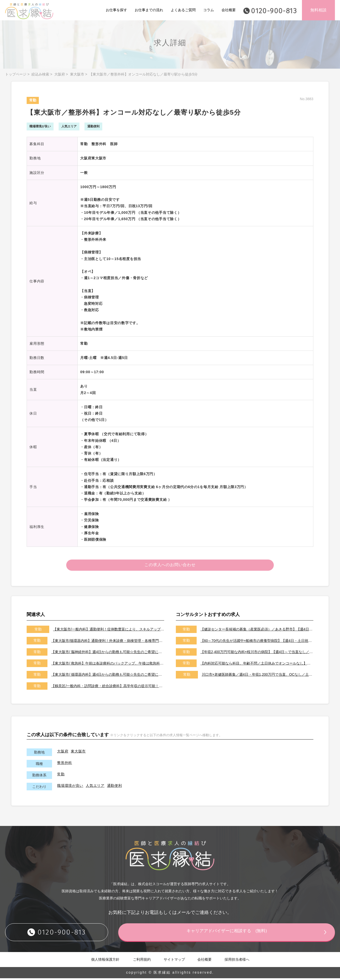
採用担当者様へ (237, 961)
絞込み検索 (40, 74)
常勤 (61, 776)
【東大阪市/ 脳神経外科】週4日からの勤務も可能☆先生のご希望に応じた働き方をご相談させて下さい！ (108, 654)
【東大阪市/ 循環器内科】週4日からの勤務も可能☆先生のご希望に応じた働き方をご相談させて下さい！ (108, 676)
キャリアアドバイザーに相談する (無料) (237, 933)
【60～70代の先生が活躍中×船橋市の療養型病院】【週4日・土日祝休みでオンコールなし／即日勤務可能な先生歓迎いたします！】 (257, 642)
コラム (209, 10)
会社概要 (229, 10)
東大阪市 (77, 74)
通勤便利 (115, 787)
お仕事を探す (116, 10)
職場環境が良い (70, 787)
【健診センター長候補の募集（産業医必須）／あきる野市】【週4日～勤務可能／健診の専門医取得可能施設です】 (257, 631)
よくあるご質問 (183, 10)
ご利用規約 (142, 961)
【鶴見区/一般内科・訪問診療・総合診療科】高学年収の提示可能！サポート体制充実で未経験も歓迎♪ (108, 688)
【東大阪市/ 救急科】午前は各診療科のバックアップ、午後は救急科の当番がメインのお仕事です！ (108, 665)
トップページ (16, 74)
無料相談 (318, 10)
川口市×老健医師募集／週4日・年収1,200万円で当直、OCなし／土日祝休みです (258, 676)
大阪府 (60, 74)
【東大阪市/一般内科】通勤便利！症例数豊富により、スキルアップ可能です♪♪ (109, 631)
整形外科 (65, 764)
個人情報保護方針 (105, 961)
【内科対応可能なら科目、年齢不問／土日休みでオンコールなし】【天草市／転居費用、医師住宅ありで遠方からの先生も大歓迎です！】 (257, 665)
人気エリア (95, 787)
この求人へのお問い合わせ (170, 566)
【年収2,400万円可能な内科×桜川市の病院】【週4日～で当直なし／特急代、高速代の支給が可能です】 (257, 654)
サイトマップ (174, 961)
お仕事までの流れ (149, 10)
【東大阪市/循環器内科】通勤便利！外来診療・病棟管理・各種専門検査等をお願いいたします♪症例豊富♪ (108, 642)
